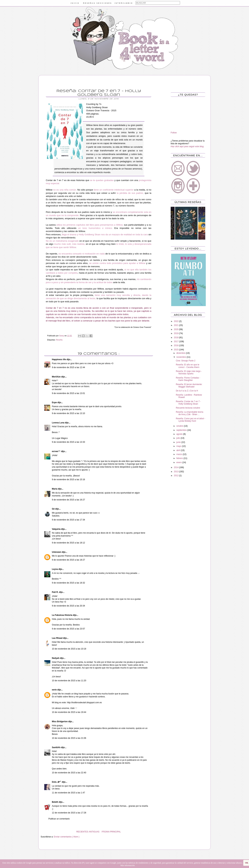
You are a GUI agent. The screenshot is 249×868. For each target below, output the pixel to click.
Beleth (55, 802)
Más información (127, 865)
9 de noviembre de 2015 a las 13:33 (68, 442)
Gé (54, 509)
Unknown (57, 552)
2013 (177, 472)
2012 (177, 476)
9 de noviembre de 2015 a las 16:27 (68, 500)
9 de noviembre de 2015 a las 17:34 (68, 520)
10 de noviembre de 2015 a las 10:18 (69, 649)
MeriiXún (57, 377)
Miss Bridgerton (60, 722)
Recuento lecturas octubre (188, 408)
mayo (179, 446)
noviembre (181, 357)
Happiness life (59, 359)
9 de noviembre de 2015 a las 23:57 (68, 629)
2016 (177, 345)
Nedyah (56, 658)
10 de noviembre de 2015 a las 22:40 (69, 773)
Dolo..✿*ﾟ (57, 782)
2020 (177, 329)
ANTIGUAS (94, 832)
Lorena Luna (58, 423)
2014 (177, 467)
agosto (180, 434)
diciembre (181, 353)
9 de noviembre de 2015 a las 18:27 (68, 560)
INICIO (75, 3)
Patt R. (55, 592)
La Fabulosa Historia (62, 615)
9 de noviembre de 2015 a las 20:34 (68, 606)
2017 (177, 341)
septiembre (182, 430)
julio (179, 438)
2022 (177, 321)
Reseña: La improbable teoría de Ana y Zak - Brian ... (190, 413)
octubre (180, 426)
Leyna (55, 569)
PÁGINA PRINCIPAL (111, 832)
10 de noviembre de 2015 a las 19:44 (69, 712)
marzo (180, 454)
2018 (177, 338)
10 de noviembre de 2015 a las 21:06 (69, 738)
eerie (55, 690)
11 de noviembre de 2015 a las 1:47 (68, 793)
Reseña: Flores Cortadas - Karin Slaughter (188, 379)
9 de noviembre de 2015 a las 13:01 (68, 393)
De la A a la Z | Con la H (187, 391)
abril (179, 450)
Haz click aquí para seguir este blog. (187, 146)
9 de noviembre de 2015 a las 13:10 (68, 413)
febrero (180, 458)
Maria (55, 489)
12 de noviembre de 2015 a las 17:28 (69, 813)
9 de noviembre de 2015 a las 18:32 (68, 583)
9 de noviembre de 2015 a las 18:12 (68, 543)
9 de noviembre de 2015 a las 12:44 (68, 367)
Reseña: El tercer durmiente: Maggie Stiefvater (189, 386)
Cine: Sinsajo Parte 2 (186, 361)
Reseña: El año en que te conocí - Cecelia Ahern (188, 366)
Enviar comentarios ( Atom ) (67, 837)
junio (179, 442)
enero (179, 462)
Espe (55, 402)
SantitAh (56, 747)
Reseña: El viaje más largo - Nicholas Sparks (189, 372)
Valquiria (56, 529)
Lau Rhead (57, 638)
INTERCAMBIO (124, 3)
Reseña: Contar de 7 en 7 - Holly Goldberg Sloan (188, 403)
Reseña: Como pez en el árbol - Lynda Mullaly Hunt (190, 420)
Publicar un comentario (59, 819)
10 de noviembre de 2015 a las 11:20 (69, 681)
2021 (177, 325)
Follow (174, 133)
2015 (177, 350)
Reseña (59, 340)
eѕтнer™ (56, 451)
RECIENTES (82, 832)
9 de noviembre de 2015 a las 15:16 (68, 480)
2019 (177, 333)
